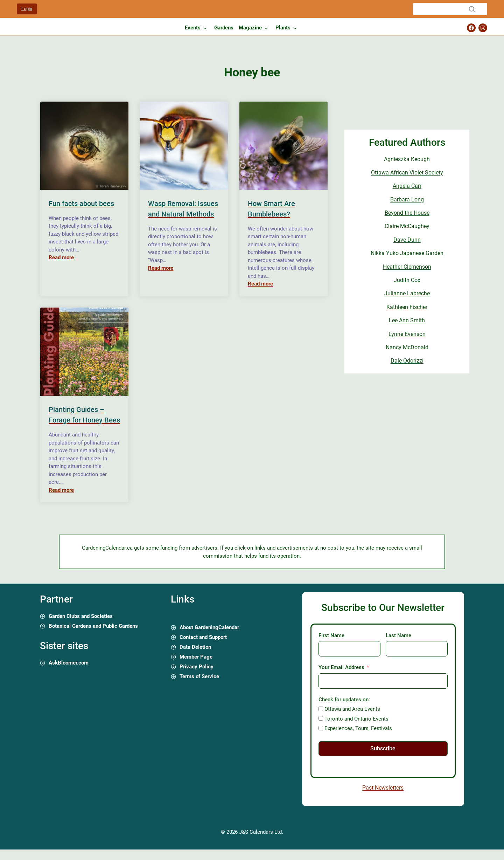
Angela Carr (407, 186)
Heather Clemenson (407, 267)
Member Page (196, 657)
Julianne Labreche (407, 293)
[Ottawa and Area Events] (321, 709)
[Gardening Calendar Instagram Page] (483, 28)
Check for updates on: (344, 700)
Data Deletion (195, 647)
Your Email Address (341, 667)
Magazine (250, 28)
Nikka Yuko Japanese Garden (407, 253)
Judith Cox (407, 280)
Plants (283, 28)
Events (193, 28)
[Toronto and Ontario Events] (321, 718)
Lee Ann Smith (407, 320)
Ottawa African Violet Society (407, 173)
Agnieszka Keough (407, 159)
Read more (61, 257)
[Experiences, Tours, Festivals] (321, 728)
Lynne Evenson (407, 334)
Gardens (224, 28)
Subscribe (383, 748)
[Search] (450, 9)
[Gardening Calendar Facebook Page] (471, 28)
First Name (331, 635)
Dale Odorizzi (407, 361)
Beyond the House (407, 213)
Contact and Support (203, 637)
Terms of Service (199, 676)
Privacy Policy (197, 667)
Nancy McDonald (407, 347)
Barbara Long (407, 199)
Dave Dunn (407, 240)
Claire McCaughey (407, 226)
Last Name (398, 635)
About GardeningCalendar (209, 627)
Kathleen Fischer (407, 307)
